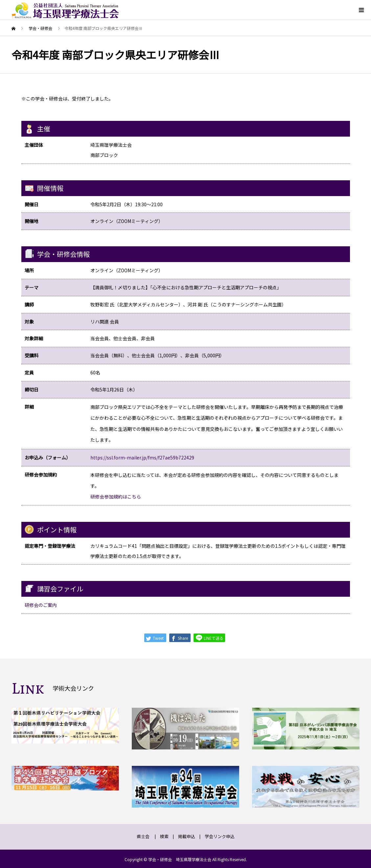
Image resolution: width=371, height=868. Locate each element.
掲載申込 (187, 836)
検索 (164, 836)
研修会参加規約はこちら (116, 497)
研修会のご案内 (41, 605)
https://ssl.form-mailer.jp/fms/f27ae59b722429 (142, 457)
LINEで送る (209, 638)
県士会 (143, 836)
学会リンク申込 (220, 836)
